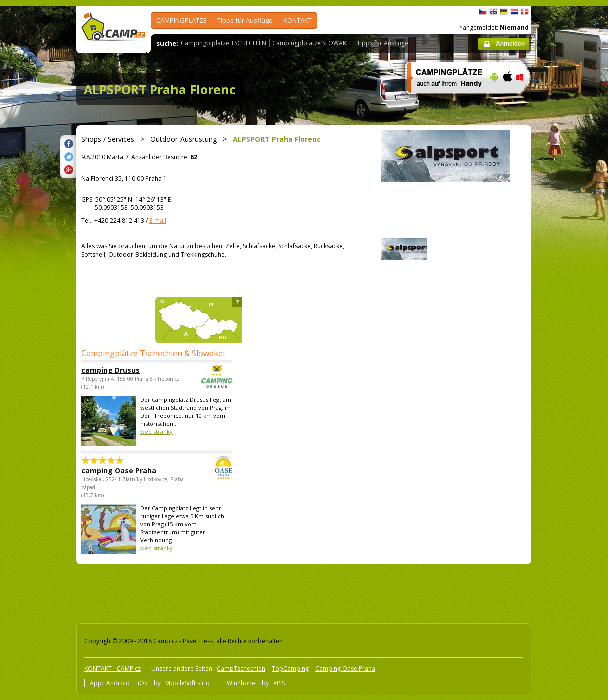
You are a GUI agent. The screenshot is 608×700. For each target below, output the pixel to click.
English (493, 12)
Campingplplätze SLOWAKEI (312, 43)
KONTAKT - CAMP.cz (113, 668)
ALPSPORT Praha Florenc (160, 89)
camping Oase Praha (129, 470)
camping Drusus (129, 370)
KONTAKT (298, 20)
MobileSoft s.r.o (188, 683)
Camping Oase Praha (345, 668)
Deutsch (504, 12)
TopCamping (290, 668)
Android (118, 683)
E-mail (158, 221)
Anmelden (510, 44)
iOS (142, 683)
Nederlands (514, 12)
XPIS (279, 683)
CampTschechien (241, 668)
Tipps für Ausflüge (245, 20)
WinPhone (241, 683)
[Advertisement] (573, 306)
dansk (525, 12)
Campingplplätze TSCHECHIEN (224, 43)
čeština (483, 12)
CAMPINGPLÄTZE (182, 20)
